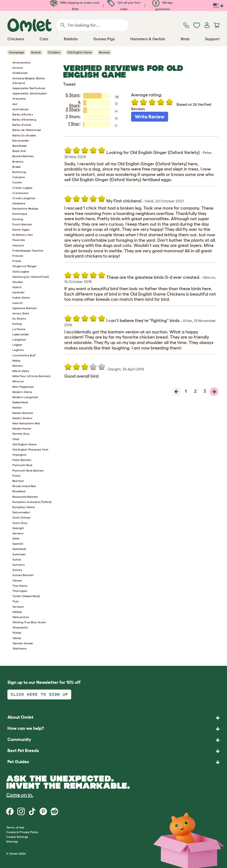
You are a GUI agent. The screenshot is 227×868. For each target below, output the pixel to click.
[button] (113, 762)
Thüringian (20, 591)
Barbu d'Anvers (23, 114)
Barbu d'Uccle (22, 125)
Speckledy (19, 549)
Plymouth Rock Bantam (28, 470)
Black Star (19, 151)
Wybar (17, 633)
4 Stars (75, 104)
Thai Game (20, 586)
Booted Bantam (23, 156)
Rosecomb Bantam (25, 497)
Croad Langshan (24, 198)
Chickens (54, 52)
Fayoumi (18, 245)
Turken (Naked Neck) (26, 596)
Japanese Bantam (25, 308)
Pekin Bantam (22, 460)
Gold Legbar (21, 271)
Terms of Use (15, 827)
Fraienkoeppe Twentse (28, 250)
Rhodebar (19, 491)
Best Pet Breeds (23, 751)
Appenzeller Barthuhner (29, 88)
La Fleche (19, 329)
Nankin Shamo (22, 418)
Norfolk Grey (21, 434)
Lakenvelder (21, 334)
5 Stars (72, 95)
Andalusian (20, 73)
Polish (16, 476)
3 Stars (72, 109)
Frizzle (17, 261)
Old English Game (80, 52)
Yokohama (19, 648)
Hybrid (17, 287)
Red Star (18, 481)
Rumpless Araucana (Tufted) (32, 502)
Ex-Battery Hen (23, 235)
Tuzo (16, 601)
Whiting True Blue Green (29, 622)
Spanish (18, 544)
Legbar (17, 345)
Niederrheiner (22, 428)
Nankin (17, 407)
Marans (18, 366)
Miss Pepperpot (23, 387)
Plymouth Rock (22, 465)
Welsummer (21, 617)
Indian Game (21, 297)
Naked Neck (20, 402)
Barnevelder (21, 141)
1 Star (74, 124)
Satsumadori (21, 512)
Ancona (18, 68)
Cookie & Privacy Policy (22, 832)
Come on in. (20, 795)
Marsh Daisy (21, 371)
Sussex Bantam (23, 575)
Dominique (20, 214)
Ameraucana (21, 62)
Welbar (17, 612)
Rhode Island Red (24, 486)
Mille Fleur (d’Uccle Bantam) (32, 376)
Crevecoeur (21, 193)
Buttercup (19, 172)
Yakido (17, 638)
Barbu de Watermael (27, 130)
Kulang (17, 324)
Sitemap (12, 841)
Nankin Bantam (23, 413)
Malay (16, 360)
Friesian (18, 256)
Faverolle (19, 240)
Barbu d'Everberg (24, 119)
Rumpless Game (24, 507)
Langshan (19, 339)
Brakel (17, 167)
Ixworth (18, 303)
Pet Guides (18, 762)
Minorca (18, 381)
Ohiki (16, 439)
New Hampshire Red (26, 423)
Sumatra (18, 565)
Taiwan (17, 580)
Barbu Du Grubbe (24, 135)
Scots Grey (20, 523)
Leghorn (18, 350)
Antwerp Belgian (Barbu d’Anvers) (29, 81)
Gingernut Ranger (25, 266)
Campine (19, 177)
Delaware (19, 203)
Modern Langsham (25, 397)
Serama (18, 533)
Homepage (16, 52)
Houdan (18, 282)
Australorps (21, 109)
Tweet (69, 84)
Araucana (19, 98)
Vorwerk (18, 607)
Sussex (17, 570)
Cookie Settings (17, 837)
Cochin (17, 182)
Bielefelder (20, 146)
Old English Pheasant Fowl (30, 449)
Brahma (18, 162)
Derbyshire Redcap (25, 208)
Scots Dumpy (21, 517)
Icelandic (18, 292)
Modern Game (22, 392)
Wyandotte (20, 627)
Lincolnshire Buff (24, 355)
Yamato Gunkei (23, 643)
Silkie (16, 538)
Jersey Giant (21, 313)
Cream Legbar (23, 188)
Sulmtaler (19, 554)
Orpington (19, 455)
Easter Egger (21, 229)
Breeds (36, 52)
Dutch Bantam (22, 224)
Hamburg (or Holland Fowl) (31, 277)
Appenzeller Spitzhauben (30, 93)
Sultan (17, 559)
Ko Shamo (19, 318)
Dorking (18, 219)
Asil (15, 104)
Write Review (150, 117)
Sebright (18, 528)
